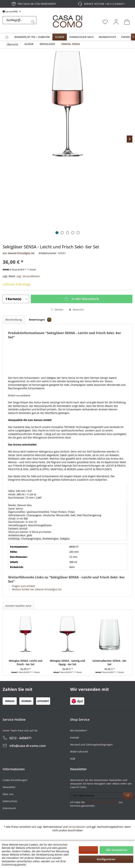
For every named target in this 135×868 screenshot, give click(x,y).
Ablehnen (88, 850)
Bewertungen (40, 320)
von (5, 253)
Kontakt (75, 738)
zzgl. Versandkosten (28, 276)
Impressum (9, 808)
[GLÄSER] (60, 37)
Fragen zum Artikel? (22, 586)
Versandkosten (77, 827)
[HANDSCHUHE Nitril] (81, 37)
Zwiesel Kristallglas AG (21, 253)
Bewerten (76, 310)
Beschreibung (14, 320)
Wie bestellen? (79, 730)
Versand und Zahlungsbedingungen (91, 745)
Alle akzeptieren (117, 850)
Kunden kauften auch (18, 606)
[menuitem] (27, 22)
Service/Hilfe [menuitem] (10, 12)
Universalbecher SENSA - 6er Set (109, 662)
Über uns (8, 794)
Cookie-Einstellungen (15, 780)
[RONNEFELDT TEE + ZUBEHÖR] (32, 37)
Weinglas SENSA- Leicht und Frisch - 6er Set (26, 662)
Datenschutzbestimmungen (102, 802)
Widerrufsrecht (79, 752)
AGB (73, 759)
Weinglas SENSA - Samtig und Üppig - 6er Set (67, 662)
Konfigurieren (106, 859)
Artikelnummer (48, 253)
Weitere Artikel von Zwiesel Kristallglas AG (35, 589)
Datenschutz (10, 801)
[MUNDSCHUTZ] (107, 37)
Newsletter (9, 787)
